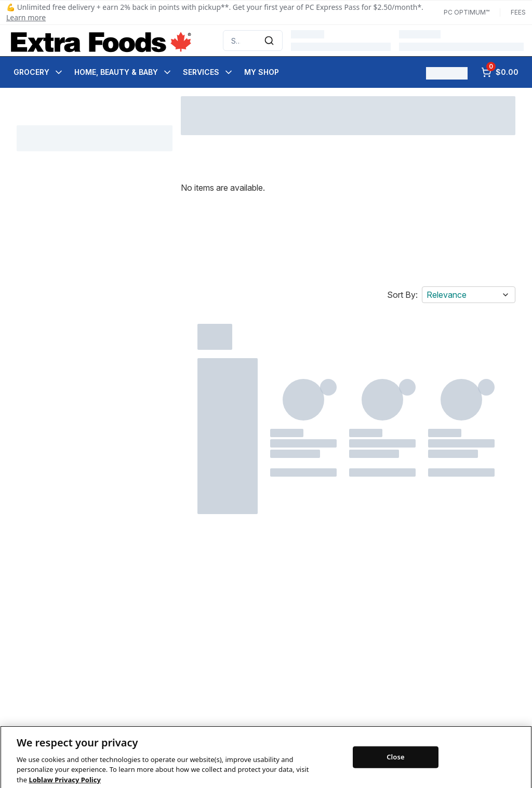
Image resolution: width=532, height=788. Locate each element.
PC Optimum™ (467, 12)
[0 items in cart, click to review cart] (500, 72)
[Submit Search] (269, 41)
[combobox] (253, 41)
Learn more (26, 17)
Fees (518, 12)
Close (396, 765)
